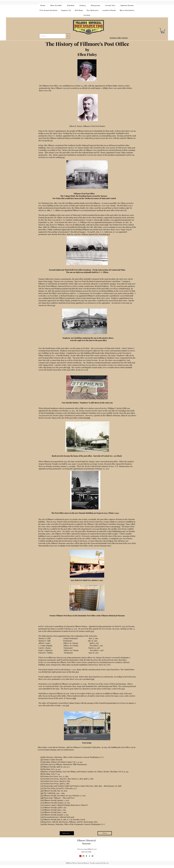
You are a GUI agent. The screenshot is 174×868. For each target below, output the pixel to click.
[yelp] (89, 856)
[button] (163, 31)
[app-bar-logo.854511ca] (83, 856)
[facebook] (86, 856)
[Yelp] (80, 856)
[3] (52, 141)
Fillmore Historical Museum (86, 842)
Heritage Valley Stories (119, 38)
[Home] (105, 833)
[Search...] (51, 36)
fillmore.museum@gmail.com (87, 849)
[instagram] (92, 856)
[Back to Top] (67, 833)
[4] (64, 157)
